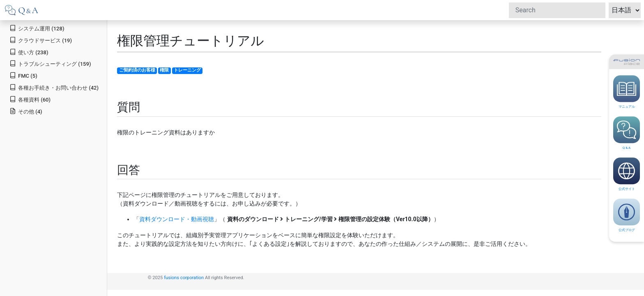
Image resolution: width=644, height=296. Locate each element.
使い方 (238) (29, 52)
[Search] (557, 10)
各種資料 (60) (30, 99)
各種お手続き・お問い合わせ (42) (54, 87)
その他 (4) (26, 111)
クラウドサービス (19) (41, 40)
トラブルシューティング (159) (50, 64)
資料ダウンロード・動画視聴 (177, 219)
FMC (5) (23, 75)
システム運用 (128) (37, 28)
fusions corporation (184, 278)
